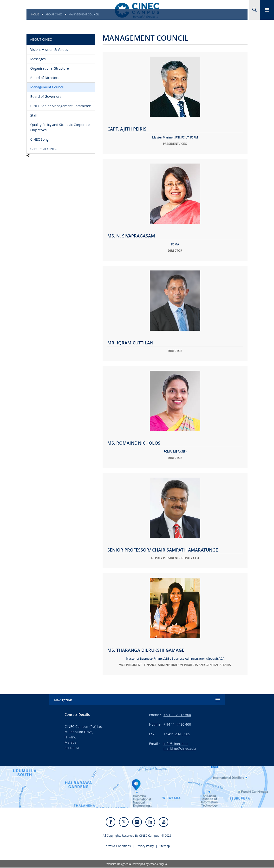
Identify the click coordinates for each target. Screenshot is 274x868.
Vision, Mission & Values (49, 49)
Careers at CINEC (44, 149)
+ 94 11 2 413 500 (177, 715)
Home (35, 14)
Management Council (47, 87)
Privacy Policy (145, 846)
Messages (38, 59)
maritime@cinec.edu (180, 748)
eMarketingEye (158, 864)
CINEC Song (39, 139)
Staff (34, 115)
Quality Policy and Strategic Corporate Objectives (60, 127)
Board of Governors (46, 96)
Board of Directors (45, 78)
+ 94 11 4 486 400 (177, 724)
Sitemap (164, 846)
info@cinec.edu (176, 744)
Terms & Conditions (117, 846)
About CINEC (54, 14)
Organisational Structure (50, 68)
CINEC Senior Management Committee (61, 106)
